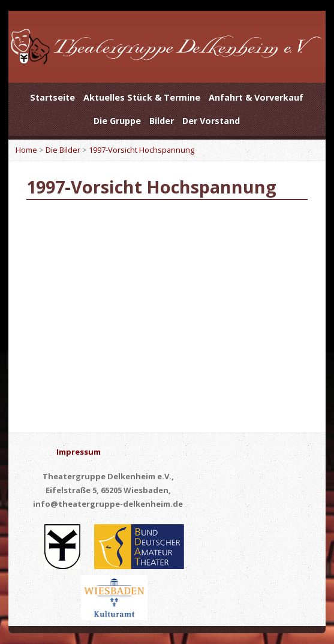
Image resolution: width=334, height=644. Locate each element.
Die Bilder (63, 150)
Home (26, 150)
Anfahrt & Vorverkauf (256, 97)
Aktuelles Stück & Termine (142, 97)
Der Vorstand (211, 121)
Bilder (162, 121)
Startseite (52, 97)
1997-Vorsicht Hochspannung (142, 150)
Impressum (79, 452)
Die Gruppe (117, 121)
